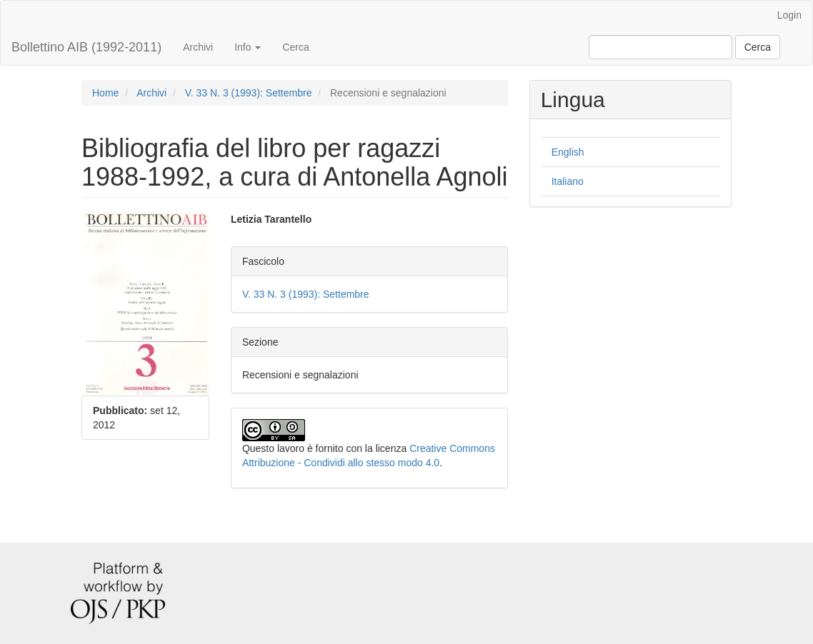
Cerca (295, 47)
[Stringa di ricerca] (660, 47)
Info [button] (248, 47)
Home (105, 93)
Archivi (198, 47)
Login (789, 15)
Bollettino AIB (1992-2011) (86, 47)
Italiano (568, 181)
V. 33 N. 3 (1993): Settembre (249, 93)
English (568, 152)
